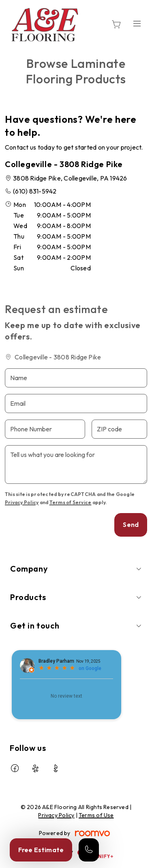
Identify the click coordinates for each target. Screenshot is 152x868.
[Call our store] (89, 850)
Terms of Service (71, 502)
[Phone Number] (45, 429)
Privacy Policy (22, 502)
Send (131, 524)
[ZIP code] (119, 429)
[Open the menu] (137, 23)
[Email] (76, 404)
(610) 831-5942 (35, 191)
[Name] (76, 378)
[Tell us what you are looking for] (76, 464)
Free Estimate (41, 850)
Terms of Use (96, 815)
